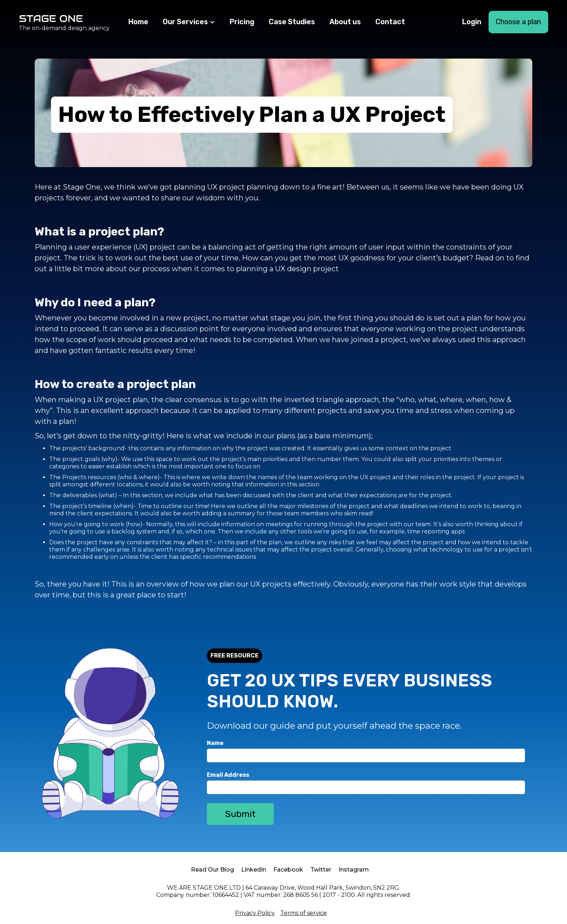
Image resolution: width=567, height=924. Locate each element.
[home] (64, 22)
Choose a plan (518, 22)
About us (345, 22)
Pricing (242, 22)
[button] (189, 22)
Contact (390, 22)
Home (138, 22)
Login (472, 22)
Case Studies (292, 22)
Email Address (228, 775)
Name (215, 743)
